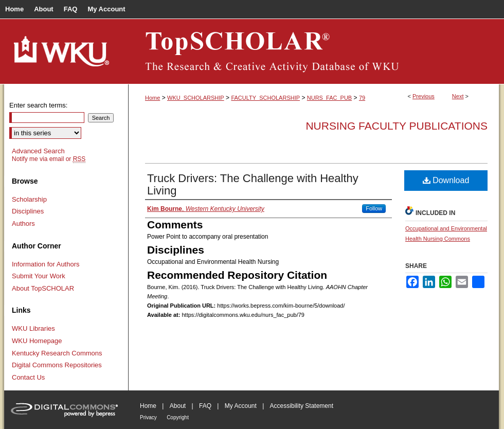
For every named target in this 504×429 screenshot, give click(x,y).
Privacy (148, 417)
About (178, 406)
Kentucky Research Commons (57, 353)
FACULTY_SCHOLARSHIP (265, 98)
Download (446, 180)
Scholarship (29, 199)
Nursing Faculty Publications (397, 126)
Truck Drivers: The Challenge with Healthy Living (253, 184)
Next (458, 96)
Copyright (178, 417)
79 (362, 98)
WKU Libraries (33, 328)
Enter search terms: (38, 105)
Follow (374, 208)
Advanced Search (38, 151)
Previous (424, 96)
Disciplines (28, 211)
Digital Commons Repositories (57, 365)
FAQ (205, 406)
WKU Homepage (37, 341)
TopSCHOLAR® (314, 51)
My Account (241, 406)
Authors (23, 224)
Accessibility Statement (302, 406)
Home (152, 98)
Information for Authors (46, 264)
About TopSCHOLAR (43, 288)
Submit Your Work (39, 276)
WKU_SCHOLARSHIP (196, 98)
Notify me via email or (49, 159)
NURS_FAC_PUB (329, 98)
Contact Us (28, 377)
